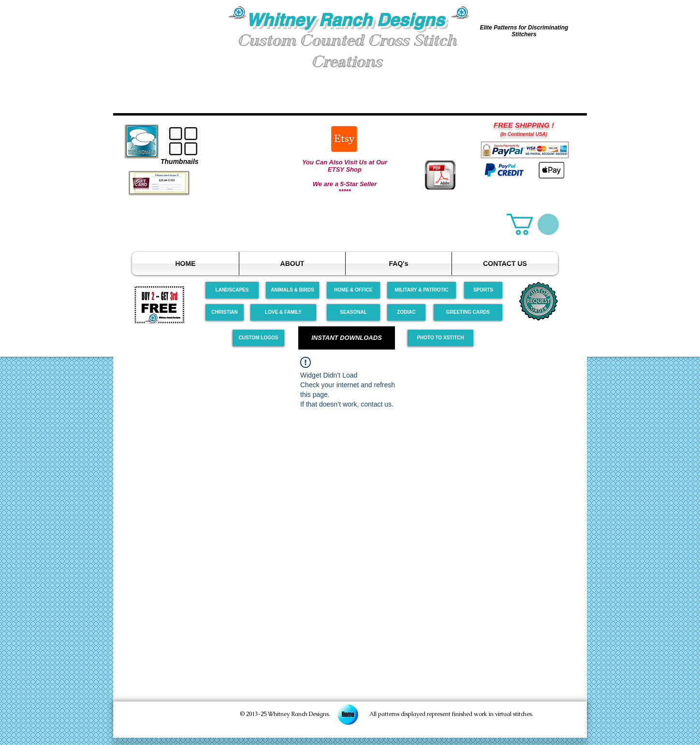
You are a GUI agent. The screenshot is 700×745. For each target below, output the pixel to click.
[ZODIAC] (406, 312)
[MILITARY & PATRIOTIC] (422, 290)
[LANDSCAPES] (232, 290)
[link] (533, 224)
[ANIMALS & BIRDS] (292, 290)
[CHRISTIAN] (225, 312)
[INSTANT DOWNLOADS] (347, 338)
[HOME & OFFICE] (353, 290)
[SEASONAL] (353, 312)
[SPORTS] (483, 290)
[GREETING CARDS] (468, 312)
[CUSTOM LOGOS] (258, 338)
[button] (171, 43)
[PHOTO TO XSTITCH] (440, 338)
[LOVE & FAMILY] (283, 312)
